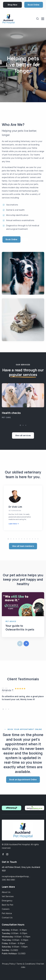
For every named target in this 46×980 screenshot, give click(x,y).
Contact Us (7, 918)
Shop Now (12, 5)
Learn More (13, 524)
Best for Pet (8, 905)
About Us (6, 892)
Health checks (11, 413)
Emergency (7, 901)
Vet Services (8, 896)
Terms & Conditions (26, 964)
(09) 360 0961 (8, 880)
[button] (20, 425)
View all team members (23, 546)
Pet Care (6, 417)
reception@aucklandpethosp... (16, 876)
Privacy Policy (9, 964)
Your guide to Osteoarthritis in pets (20, 628)
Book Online (34, 5)
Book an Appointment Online (23, 780)
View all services (23, 435)
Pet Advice (11, 621)
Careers (6, 909)
